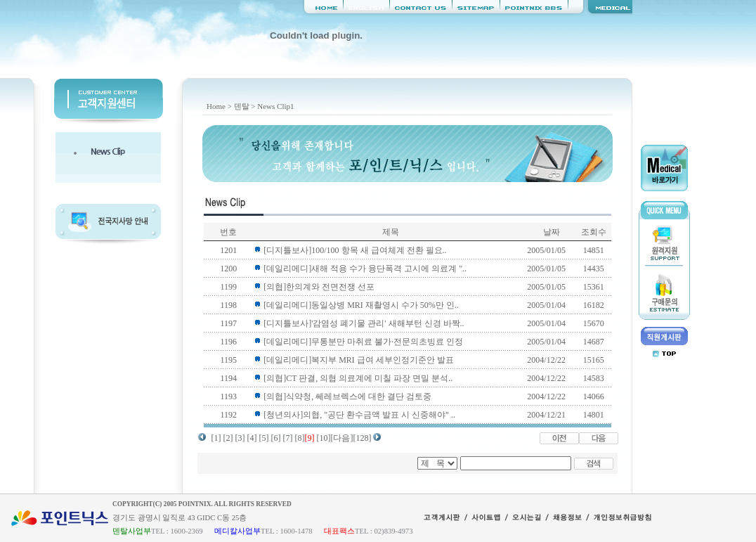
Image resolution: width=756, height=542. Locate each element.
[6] (276, 438)
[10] (324, 438)
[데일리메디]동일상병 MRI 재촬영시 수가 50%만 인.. (361, 305)
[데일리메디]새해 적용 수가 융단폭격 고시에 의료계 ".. (365, 269)
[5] (264, 438)
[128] (363, 438)
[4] (252, 438)
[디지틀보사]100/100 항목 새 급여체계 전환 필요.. (355, 250)
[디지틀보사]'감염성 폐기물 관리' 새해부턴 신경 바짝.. (364, 323)
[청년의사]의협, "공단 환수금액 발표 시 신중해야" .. (359, 415)
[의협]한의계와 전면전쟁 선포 (319, 287)
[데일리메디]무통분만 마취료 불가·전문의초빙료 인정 (363, 342)
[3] (240, 438)
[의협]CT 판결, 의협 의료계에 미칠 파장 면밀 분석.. (358, 378)
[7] (288, 438)
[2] (228, 438)
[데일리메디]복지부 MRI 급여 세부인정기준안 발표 (359, 360)
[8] (300, 438)
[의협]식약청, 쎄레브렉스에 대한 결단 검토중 (347, 396)
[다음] (342, 438)
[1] (216, 438)
